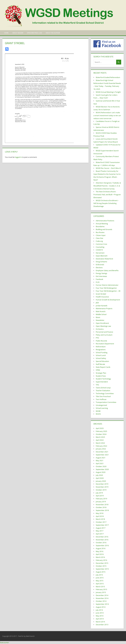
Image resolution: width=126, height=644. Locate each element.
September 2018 (102, 510)
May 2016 (100, 551)
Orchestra (100, 329)
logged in (18, 157)
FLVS (98, 282)
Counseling (100, 247)
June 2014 (100, 613)
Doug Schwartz (101, 262)
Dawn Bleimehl (102, 256)
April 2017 (100, 534)
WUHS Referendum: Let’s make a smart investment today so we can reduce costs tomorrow (107, 115)
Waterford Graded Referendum (108, 77)
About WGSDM (18, 33)
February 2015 (101, 589)
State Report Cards (103, 367)
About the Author (53, 33)
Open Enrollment (102, 323)
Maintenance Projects (104, 308)
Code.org (99, 241)
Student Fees (101, 376)
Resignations (101, 350)
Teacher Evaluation (103, 390)
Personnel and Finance (104, 332)
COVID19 (99, 250)
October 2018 (101, 507)
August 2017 (101, 528)
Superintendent (102, 382)
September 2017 (102, 525)
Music (98, 317)
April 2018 (100, 516)
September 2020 (102, 469)
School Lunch (101, 355)
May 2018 (100, 513)
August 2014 (101, 607)
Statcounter (4, 642)
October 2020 (101, 466)
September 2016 (102, 545)
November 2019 (102, 487)
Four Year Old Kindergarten (106, 288)
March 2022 (100, 443)
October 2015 (101, 566)
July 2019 (99, 493)
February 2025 (101, 431)
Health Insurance (102, 297)
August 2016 (101, 548)
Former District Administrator (107, 285)
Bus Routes (100, 232)
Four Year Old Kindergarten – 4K (108, 291)
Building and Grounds (104, 229)
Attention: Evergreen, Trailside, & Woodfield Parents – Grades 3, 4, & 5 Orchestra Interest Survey (107, 186)
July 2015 (99, 575)
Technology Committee (105, 393)
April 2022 (100, 440)
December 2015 (102, 563)
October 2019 (101, 490)
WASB (98, 411)
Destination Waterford (104, 259)
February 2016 (101, 560)
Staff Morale (100, 364)
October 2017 (101, 522)
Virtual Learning (102, 408)
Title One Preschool (103, 396)
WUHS (98, 414)
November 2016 (102, 540)
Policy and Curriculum (104, 335)
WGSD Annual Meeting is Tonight (108, 92)
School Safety (101, 358)
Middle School (101, 314)
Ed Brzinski (100, 265)
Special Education (102, 361)
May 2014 (100, 616)
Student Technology (103, 379)
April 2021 (100, 463)
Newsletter (100, 320)
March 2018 (100, 519)
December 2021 (102, 452)
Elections (99, 267)
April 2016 (100, 554)
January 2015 (101, 592)
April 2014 (100, 619)
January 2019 (101, 502)
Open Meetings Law (34, 33)
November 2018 (102, 505)
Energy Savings (101, 273)
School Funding (102, 352)
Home (6, 33)
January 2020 (101, 481)
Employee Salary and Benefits (107, 270)
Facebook (99, 279)
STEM (98, 370)
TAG (97, 385)
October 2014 (101, 601)
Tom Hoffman (101, 399)
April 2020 (100, 478)
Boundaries (100, 226)
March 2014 (100, 622)
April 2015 (100, 584)
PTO (97, 338)
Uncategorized (101, 405)
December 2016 (102, 537)
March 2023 (100, 437)
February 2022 (101, 446)
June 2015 (100, 578)
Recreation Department (105, 344)
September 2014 (102, 604)
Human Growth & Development (108, 300)
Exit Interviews (101, 276)
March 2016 (100, 557)
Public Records (101, 341)
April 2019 (100, 496)
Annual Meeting (102, 224)
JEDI (97, 303)
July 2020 (99, 475)
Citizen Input (101, 235)
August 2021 (101, 458)
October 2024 (101, 434)
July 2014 (99, 610)
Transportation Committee (106, 402)
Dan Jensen (100, 253)
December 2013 (102, 625)
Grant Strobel (101, 294)
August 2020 (101, 472)
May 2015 (100, 581)
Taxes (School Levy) (103, 388)
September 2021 (102, 455)
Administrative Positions (105, 221)
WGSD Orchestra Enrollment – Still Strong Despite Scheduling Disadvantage (106, 203)
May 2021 (100, 460)
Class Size (99, 238)
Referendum (101, 347)
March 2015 (100, 587)
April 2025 (100, 428)
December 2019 (102, 484)
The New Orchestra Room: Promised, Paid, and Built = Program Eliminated (107, 195)
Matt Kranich (101, 311)
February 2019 (101, 499)
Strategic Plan (101, 373)
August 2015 (101, 572)
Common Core (101, 244)
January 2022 (101, 449)
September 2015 (102, 569)
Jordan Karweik (102, 306)
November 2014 (102, 598)
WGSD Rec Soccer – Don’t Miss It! (108, 168)
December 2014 (102, 595)
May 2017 (100, 531)
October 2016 (101, 543)
